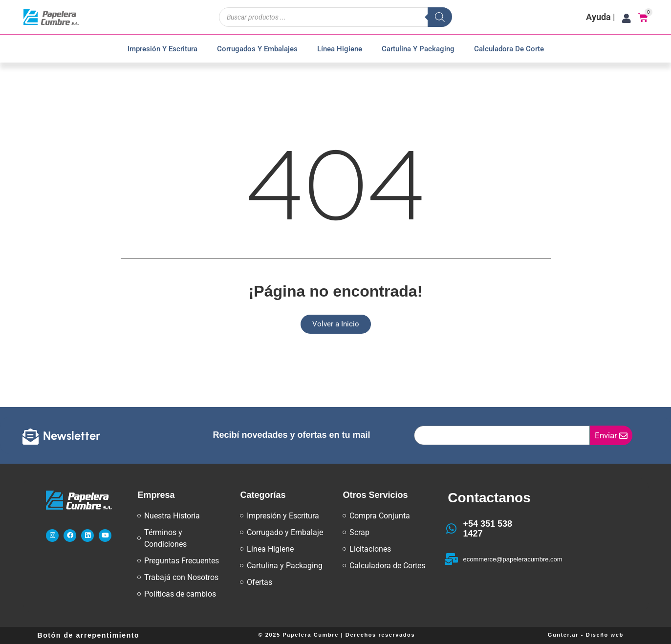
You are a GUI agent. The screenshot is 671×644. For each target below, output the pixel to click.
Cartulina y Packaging (418, 49)
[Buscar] (440, 17)
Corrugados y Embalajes (257, 49)
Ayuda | (601, 17)
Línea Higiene (340, 49)
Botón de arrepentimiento (89, 635)
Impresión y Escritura (162, 49)
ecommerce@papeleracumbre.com (512, 559)
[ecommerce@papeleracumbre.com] (451, 559)
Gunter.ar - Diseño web (586, 635)
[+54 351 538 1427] (451, 529)
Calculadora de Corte (509, 49)
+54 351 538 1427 (487, 529)
